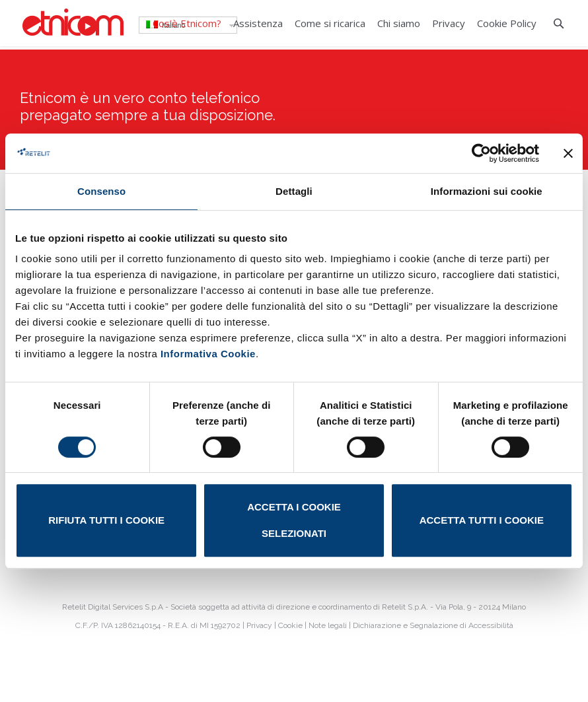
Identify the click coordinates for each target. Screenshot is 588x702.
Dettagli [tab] (294, 191)
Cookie (290, 625)
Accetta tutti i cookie (482, 520)
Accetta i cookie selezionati (294, 520)
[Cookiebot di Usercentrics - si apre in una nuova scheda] (481, 153)
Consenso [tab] (101, 191)
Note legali (328, 625)
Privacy (259, 625)
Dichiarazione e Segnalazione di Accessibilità (433, 625)
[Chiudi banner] (568, 153)
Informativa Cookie (208, 354)
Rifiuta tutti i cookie (106, 520)
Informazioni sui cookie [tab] (487, 191)
